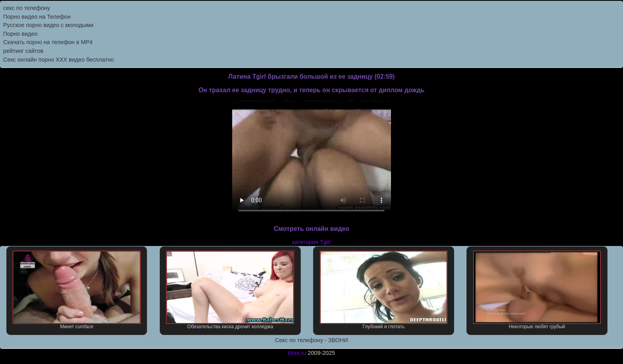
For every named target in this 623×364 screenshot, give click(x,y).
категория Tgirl (311, 242)
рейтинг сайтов (23, 51)
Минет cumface (77, 290)
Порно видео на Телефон (37, 17)
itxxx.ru (297, 353)
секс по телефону (27, 8)
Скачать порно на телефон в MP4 (48, 42)
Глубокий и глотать (384, 290)
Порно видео (20, 34)
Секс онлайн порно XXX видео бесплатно (59, 60)
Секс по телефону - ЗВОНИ (311, 340)
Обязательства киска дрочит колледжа (230, 290)
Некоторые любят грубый (537, 290)
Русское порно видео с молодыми (48, 25)
